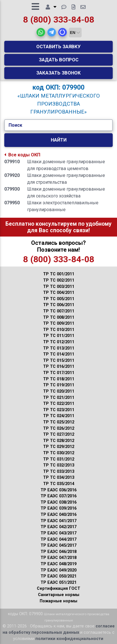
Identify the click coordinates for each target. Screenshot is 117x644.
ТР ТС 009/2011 (59, 323)
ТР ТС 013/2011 (59, 348)
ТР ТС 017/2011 (59, 373)
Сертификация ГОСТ (58, 589)
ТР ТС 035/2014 (59, 484)
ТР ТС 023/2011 (59, 410)
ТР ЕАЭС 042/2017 (58, 527)
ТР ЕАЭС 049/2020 (58, 570)
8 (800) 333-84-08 (59, 20)
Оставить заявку (58, 47)
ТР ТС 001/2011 (59, 274)
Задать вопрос (59, 60)
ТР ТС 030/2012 (59, 453)
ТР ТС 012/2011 (59, 342)
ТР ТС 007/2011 (59, 311)
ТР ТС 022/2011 (59, 404)
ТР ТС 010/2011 (59, 330)
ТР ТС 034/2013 (59, 478)
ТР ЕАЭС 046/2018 (58, 552)
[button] (41, 32)
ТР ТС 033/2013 (59, 472)
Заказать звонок (58, 73)
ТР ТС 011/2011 (59, 336)
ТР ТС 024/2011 (59, 416)
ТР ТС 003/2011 (59, 287)
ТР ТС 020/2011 (59, 391)
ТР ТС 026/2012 (59, 428)
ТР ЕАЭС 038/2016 (58, 502)
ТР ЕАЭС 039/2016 (58, 508)
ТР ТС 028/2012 (59, 441)
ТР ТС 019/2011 (59, 385)
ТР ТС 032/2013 (59, 465)
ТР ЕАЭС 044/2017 (58, 539)
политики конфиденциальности (69, 639)
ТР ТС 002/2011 (59, 280)
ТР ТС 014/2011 (59, 354)
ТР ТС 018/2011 (59, 379)
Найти (59, 140)
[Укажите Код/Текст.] (58, 125)
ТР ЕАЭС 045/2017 (58, 545)
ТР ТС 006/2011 (59, 305)
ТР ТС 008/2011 (59, 317)
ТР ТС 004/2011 (59, 293)
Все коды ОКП (22, 155)
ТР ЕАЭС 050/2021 (58, 576)
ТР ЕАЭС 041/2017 (58, 521)
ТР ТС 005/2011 (59, 299)
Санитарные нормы (59, 595)
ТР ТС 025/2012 (59, 422)
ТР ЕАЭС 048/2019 (58, 564)
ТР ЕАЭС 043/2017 (58, 533)
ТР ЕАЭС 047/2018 (58, 558)
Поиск (15, 125)
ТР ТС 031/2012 (59, 459)
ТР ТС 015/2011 (59, 361)
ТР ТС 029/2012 (59, 447)
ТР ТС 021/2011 (59, 398)
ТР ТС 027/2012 (59, 434)
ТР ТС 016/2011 (59, 367)
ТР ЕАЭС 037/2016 (58, 496)
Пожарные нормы (58, 601)
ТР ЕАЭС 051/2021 (58, 583)
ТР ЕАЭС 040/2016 (58, 515)
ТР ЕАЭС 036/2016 (58, 490)
